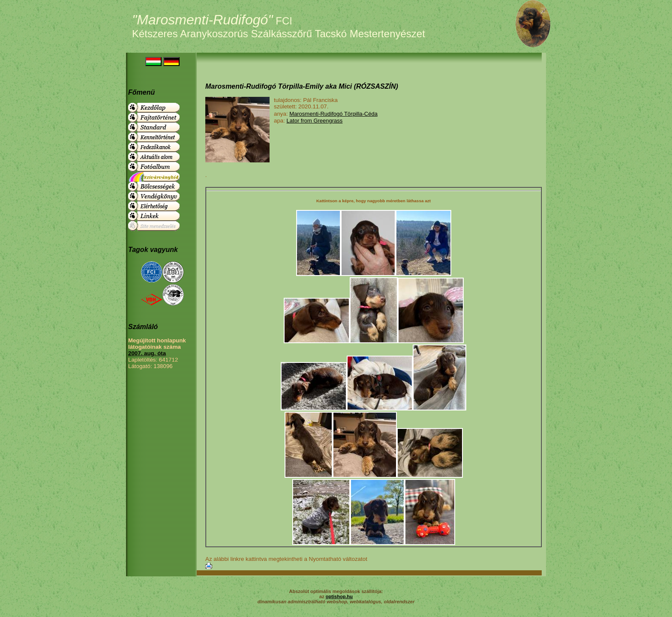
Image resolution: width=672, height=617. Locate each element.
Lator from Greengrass (315, 121)
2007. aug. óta (147, 353)
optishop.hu (339, 596)
